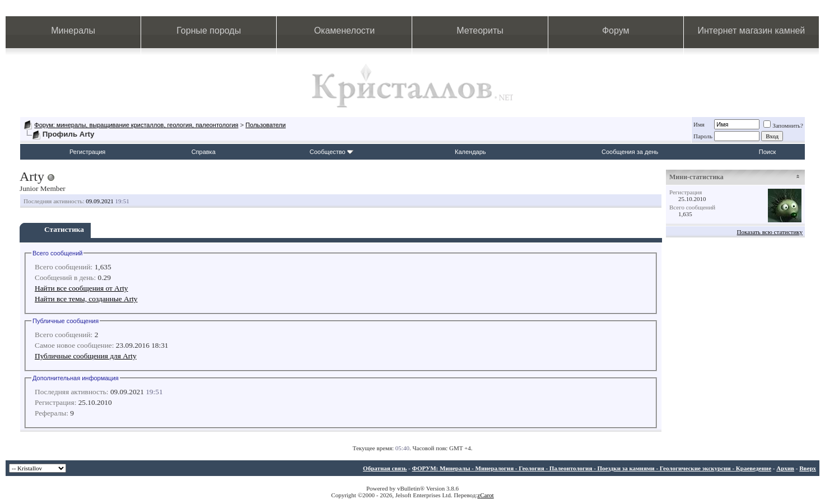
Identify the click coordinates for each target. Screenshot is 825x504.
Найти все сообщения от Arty (81, 288)
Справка (204, 152)
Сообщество (332, 152)
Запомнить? (783, 125)
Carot (487, 495)
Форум (616, 31)
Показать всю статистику (770, 232)
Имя (699, 124)
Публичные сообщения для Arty (86, 356)
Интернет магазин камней (751, 31)
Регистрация (87, 152)
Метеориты (480, 31)
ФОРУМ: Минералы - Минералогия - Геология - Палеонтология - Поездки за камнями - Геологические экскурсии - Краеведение (591, 468)
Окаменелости (344, 31)
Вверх (808, 468)
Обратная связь (385, 468)
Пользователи (265, 125)
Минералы (73, 31)
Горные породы (209, 31)
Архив (785, 468)
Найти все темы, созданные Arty (86, 299)
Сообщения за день (630, 152)
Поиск (767, 152)
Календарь (470, 152)
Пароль (703, 136)
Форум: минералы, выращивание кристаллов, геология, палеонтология (136, 125)
